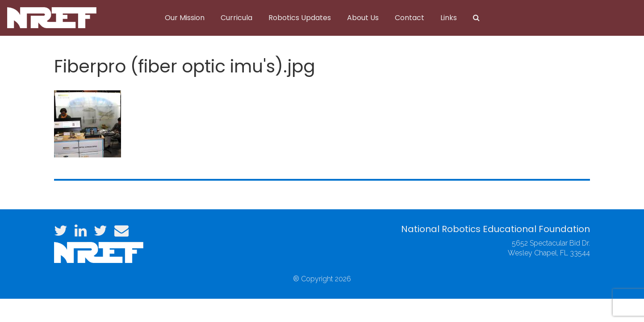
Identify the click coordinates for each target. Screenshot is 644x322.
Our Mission (185, 18)
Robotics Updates (300, 18)
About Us (363, 18)
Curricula (236, 18)
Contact (410, 18)
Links (449, 18)
